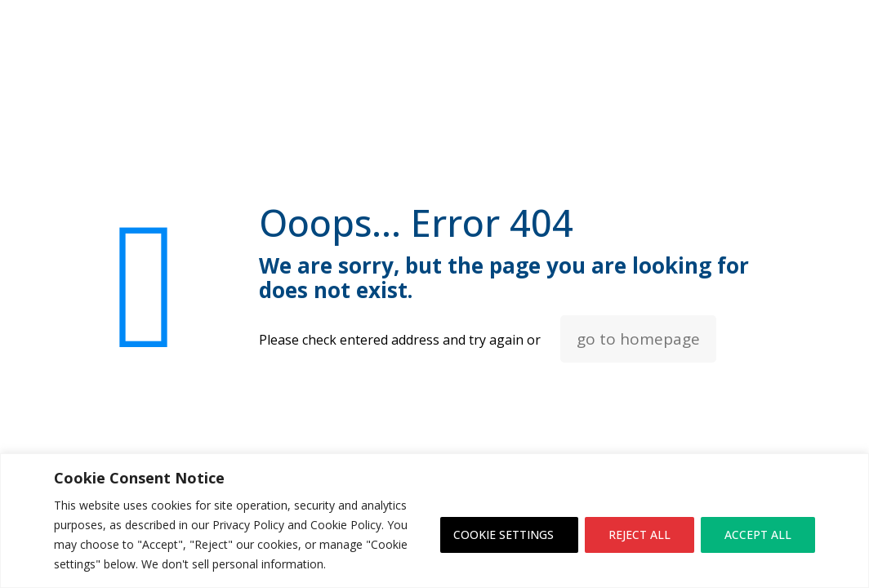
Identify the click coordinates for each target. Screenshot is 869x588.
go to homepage (638, 339)
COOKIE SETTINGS (504, 535)
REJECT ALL (639, 535)
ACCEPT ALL (758, 535)
